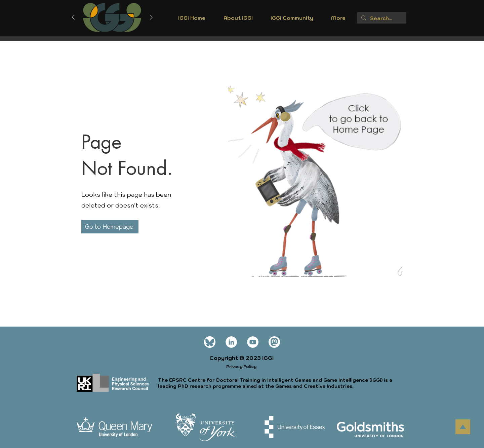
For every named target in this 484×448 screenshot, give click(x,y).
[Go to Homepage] (110, 227)
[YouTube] (253, 342)
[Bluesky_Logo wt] (210, 342)
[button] (238, 20)
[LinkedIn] (231, 342)
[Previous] (73, 18)
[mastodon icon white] (274, 342)
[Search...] (381, 18)
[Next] (151, 18)
